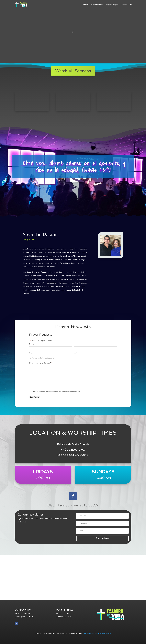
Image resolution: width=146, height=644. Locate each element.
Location (124, 5)
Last (75, 353)
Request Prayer (112, 5)
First (31, 353)
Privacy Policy (89, 634)
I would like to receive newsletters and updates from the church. (56, 392)
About (85, 5)
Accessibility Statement (103, 634)
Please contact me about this (43, 358)
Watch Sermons (97, 5)
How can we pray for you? (40, 363)
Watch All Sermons (73, 71)
